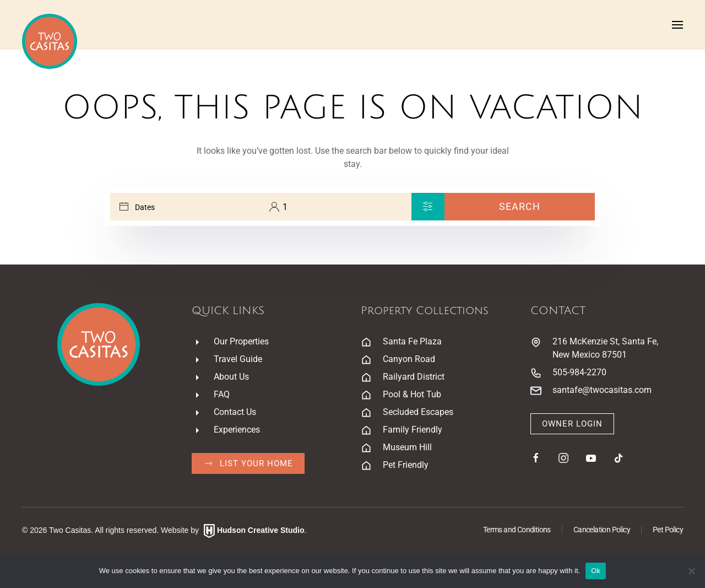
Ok (596, 571)
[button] (677, 25)
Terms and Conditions (517, 530)
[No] (691, 571)
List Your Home (248, 463)
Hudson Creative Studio (261, 530)
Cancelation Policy (602, 530)
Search (520, 206)
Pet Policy (668, 530)
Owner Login (572, 424)
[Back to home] (50, 41)
